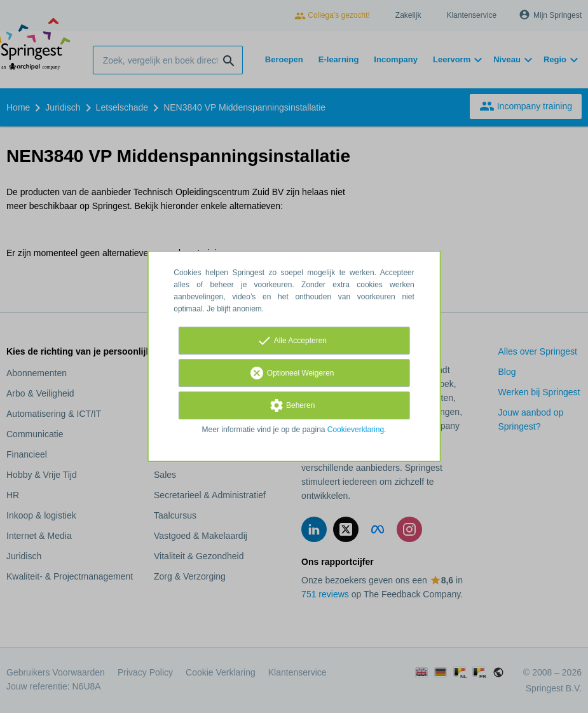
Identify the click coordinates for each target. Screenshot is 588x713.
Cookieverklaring (356, 430)
